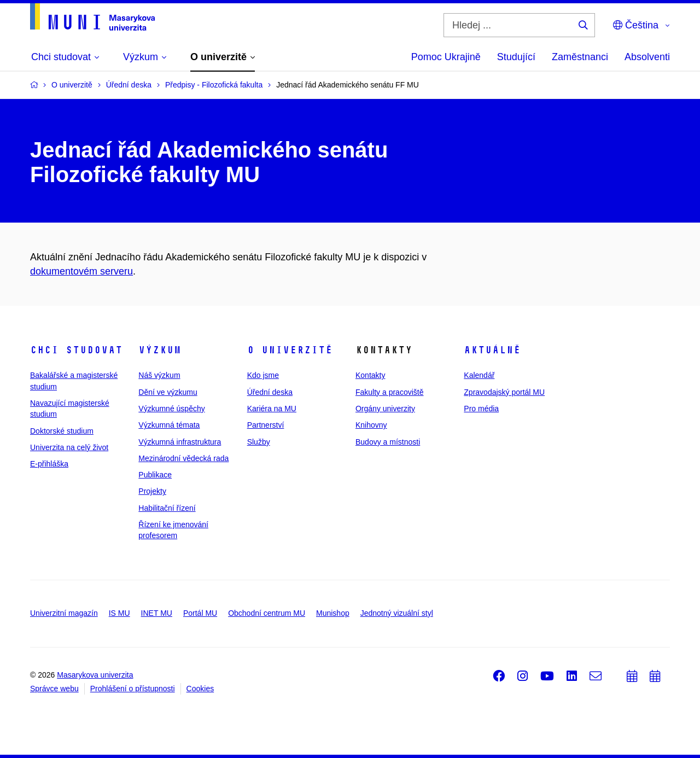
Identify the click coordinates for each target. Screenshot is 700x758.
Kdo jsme (263, 375)
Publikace (155, 475)
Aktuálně (492, 350)
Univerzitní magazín (64, 613)
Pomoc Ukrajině (446, 57)
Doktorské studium (62, 431)
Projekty (152, 491)
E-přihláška (49, 464)
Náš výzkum (159, 375)
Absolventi (647, 57)
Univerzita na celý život (69, 447)
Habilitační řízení (167, 508)
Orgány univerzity (385, 409)
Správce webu (54, 689)
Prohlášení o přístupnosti (133, 689)
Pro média (481, 409)
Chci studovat (76, 350)
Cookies (200, 689)
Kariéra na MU (272, 409)
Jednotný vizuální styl (397, 613)
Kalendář (479, 375)
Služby (259, 442)
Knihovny (371, 425)
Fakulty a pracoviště (390, 392)
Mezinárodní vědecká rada (183, 458)
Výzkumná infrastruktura (180, 442)
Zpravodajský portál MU (504, 392)
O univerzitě (290, 350)
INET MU (157, 613)
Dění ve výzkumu (168, 392)
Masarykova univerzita (95, 675)
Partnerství (266, 425)
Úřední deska (270, 392)
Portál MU (200, 613)
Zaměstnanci (580, 57)
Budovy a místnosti (388, 442)
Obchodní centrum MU (267, 613)
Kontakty (370, 375)
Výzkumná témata (169, 425)
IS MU (119, 613)
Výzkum (160, 350)
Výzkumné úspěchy (171, 409)
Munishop (333, 613)
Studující (516, 57)
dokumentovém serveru (81, 271)
